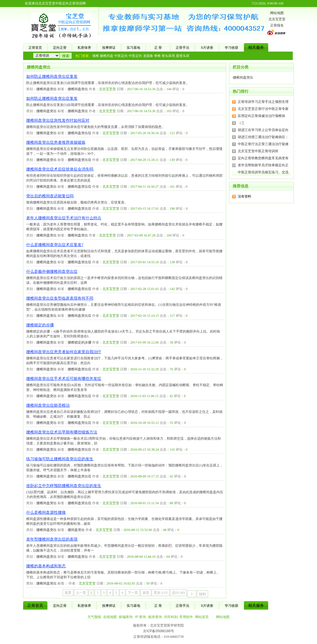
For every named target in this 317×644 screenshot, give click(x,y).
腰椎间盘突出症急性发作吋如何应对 (58, 120)
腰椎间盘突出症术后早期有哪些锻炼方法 (62, 432)
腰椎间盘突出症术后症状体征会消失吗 (60, 169)
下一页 (133, 593)
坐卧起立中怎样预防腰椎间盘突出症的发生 (64, 486)
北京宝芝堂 (277, 19)
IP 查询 (140, 617)
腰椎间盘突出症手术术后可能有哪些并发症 (64, 379)
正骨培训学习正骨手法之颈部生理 (263, 102)
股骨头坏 (183, 56)
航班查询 (155, 617)
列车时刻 (171, 617)
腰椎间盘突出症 (80, 133)
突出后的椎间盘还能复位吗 (50, 196)
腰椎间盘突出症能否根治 (48, 405)
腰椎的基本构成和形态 (46, 566)
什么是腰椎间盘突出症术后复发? (55, 245)
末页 (146, 593)
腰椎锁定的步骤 (40, 325)
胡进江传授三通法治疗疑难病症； (263, 137)
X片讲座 (207, 48)
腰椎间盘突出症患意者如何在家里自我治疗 (64, 352)
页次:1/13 (161, 593)
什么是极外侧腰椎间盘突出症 (52, 272)
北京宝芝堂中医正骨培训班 (258, 151)
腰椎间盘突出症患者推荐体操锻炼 (56, 142)
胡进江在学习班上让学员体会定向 (263, 130)
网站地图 (277, 13)
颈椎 (96, 56)
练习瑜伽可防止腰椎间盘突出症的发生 (60, 459)
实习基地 (133, 48)
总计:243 (178, 593)
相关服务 (256, 47)
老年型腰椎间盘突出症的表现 (52, 539)
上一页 (81, 593)
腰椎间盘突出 (39, 67)
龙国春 (148, 56)
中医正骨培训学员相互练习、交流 (263, 172)
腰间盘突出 (76, 530)
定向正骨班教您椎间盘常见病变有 (263, 158)
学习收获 (232, 48)
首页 (68, 593)
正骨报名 (277, 25)
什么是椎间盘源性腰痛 (46, 513)
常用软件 (186, 617)
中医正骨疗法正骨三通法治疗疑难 (263, 144)
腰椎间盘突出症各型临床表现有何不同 (60, 298)
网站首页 (202, 617)
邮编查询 (126, 617)
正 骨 (158, 48)
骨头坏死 (168, 56)
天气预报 (94, 617)
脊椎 (157, 56)
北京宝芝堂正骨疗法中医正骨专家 (263, 109)
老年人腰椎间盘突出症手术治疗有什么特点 (64, 218)
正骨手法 (182, 48)
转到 (202, 594)
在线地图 (110, 617)
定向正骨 (60, 48)
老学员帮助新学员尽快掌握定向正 (263, 165)
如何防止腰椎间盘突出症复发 (52, 77)
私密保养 (84, 48)
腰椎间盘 (107, 56)
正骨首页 (35, 48)
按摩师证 (109, 48)
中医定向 (121, 56)
